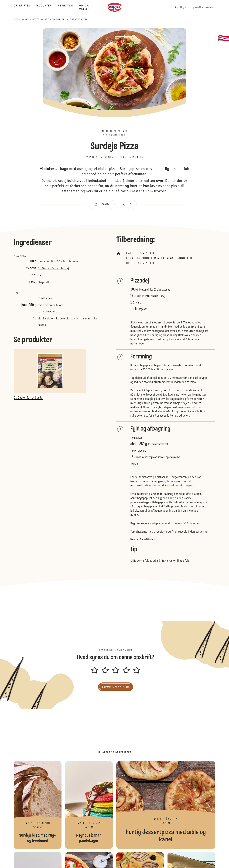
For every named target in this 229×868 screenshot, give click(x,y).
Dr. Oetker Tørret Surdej (53, 269)
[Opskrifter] (25, 7)
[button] (114, 125)
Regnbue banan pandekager (89, 805)
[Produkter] (46, 7)
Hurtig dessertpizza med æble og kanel (166, 805)
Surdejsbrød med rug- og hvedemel (38, 805)
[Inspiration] (68, 7)
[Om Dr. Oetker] (87, 7)
